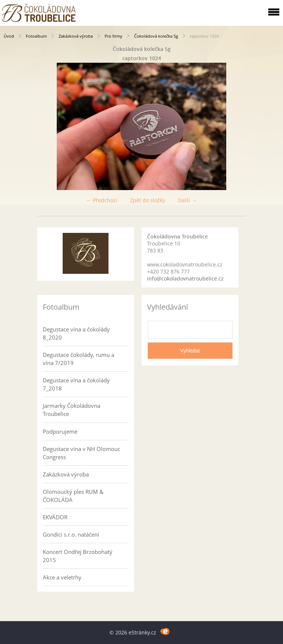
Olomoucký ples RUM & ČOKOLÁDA (73, 496)
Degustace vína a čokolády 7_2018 (76, 384)
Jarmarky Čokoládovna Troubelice (71, 410)
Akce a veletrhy (62, 577)
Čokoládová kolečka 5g (156, 36)
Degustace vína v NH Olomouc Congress (81, 453)
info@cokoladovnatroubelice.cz (185, 278)
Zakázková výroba (76, 36)
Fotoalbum (36, 36)
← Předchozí (102, 200)
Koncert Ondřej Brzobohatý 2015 (78, 556)
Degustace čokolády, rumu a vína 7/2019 (78, 359)
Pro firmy (113, 36)
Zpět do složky (148, 200)
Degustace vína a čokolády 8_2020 (76, 333)
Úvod (9, 36)
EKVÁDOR (55, 517)
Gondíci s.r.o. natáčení (71, 534)
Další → (187, 200)
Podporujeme (60, 431)
